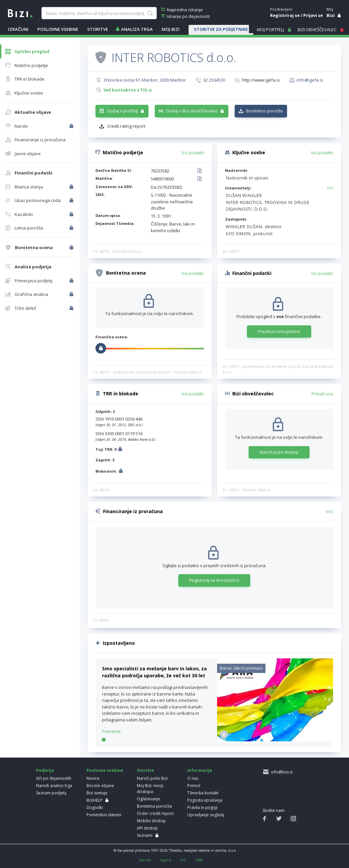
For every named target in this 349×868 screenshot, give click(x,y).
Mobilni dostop (151, 821)
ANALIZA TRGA (137, 29)
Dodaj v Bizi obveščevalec (192, 111)
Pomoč (194, 786)
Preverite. (112, 731)
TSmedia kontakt (203, 793)
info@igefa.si (310, 80)
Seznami (145, 835)
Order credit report (155, 813)
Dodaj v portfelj (122, 111)
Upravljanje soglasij (206, 815)
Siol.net (145, 860)
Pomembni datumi (104, 815)
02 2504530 (214, 80)
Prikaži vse (322, 394)
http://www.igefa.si (261, 80)
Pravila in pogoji (202, 807)
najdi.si (165, 860)
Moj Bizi (171, 29)
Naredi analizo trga (54, 786)
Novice (93, 778)
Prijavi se (313, 15)
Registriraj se (285, 15)
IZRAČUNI (18, 29)
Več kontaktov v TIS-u (128, 90)
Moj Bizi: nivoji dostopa (150, 789)
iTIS (183, 860)
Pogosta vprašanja (205, 800)
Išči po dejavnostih (54, 778)
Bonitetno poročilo (265, 111)
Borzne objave (100, 786)
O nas (193, 778)
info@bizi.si (281, 772)
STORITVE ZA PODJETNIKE (221, 29)
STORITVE (98, 29)
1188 (199, 860)
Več (330, 188)
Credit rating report (126, 126)
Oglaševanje (148, 799)
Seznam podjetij (51, 793)
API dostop (147, 828)
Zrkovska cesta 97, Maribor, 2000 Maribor (145, 80)
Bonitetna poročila (154, 806)
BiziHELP (94, 800)
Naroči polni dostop (279, 452)
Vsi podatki (193, 153)
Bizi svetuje (97, 793)
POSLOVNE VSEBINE (58, 29)
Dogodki (95, 807)
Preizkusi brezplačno (279, 331)
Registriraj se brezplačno (214, 580)
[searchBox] (99, 13)
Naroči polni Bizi (152, 778)
